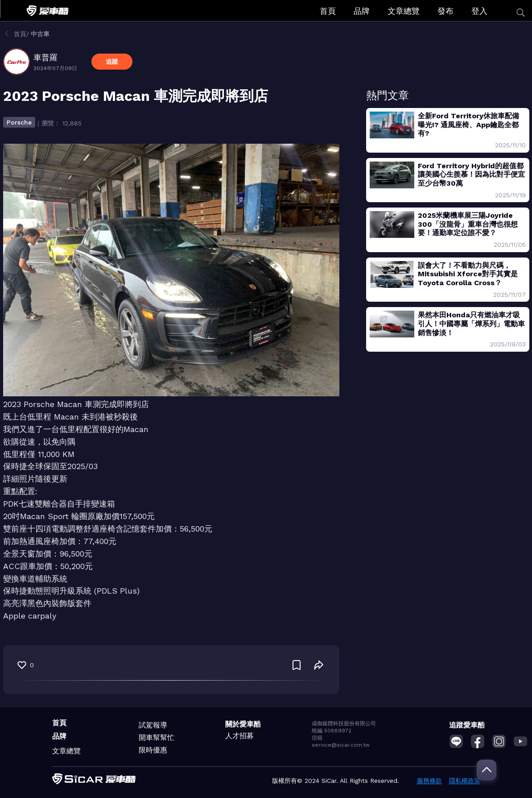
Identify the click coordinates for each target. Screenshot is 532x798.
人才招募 (239, 736)
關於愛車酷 (243, 724)
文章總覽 (404, 11)
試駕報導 (153, 725)
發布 (445, 11)
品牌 (362, 11)
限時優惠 (153, 750)
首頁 (328, 11)
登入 (479, 11)
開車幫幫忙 (157, 738)
